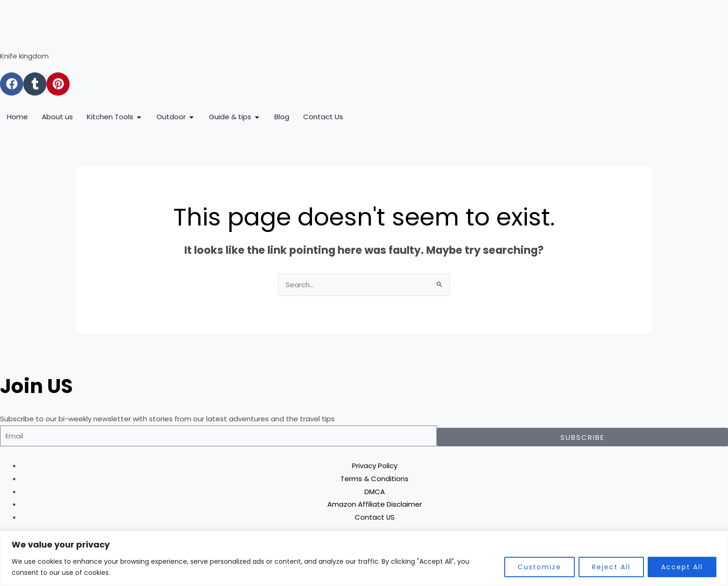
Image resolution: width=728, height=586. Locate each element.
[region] (364, 558)
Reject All (611, 567)
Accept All (682, 567)
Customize (539, 567)
